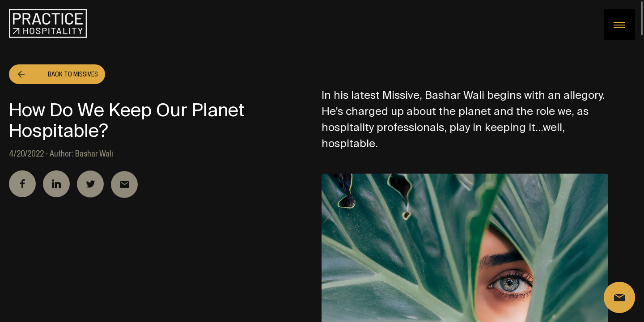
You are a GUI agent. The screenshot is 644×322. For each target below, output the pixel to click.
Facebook (22, 184)
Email (124, 186)
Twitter (90, 185)
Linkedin (56, 184)
